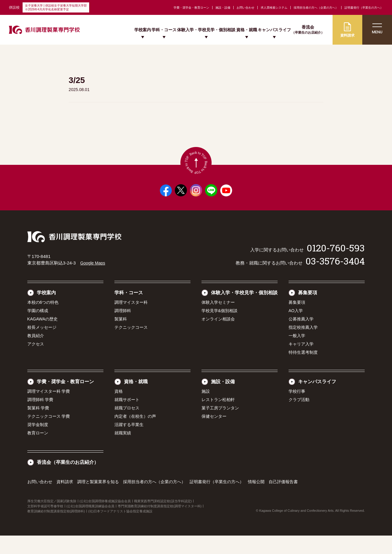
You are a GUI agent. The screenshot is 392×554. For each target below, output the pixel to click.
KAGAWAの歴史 (42, 337)
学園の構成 (38, 329)
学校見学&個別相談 (219, 329)
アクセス (36, 362)
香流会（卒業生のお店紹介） (68, 481)
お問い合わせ (245, 8)
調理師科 (123, 329)
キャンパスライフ (274, 30)
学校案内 (143, 30)
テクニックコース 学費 (49, 435)
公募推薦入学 (301, 337)
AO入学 (296, 329)
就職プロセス (127, 426)
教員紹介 (36, 354)
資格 (119, 410)
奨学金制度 (38, 443)
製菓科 (121, 337)
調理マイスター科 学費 (49, 410)
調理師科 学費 (40, 418)
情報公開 (256, 500)
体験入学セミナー (218, 321)
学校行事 (297, 410)
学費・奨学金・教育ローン (191, 8)
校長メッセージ (42, 346)
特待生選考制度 (303, 371)
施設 (206, 410)
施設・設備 (223, 8)
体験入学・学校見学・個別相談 (206, 30)
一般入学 (297, 354)
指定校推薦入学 (303, 346)
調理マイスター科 (131, 321)
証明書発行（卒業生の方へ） (364, 8)
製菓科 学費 (38, 426)
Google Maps (93, 281)
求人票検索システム (274, 8)
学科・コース (164, 30)
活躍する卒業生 (129, 443)
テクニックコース (131, 346)
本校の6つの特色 (43, 321)
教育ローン (38, 451)
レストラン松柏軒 (218, 418)
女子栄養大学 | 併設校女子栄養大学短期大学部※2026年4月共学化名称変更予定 (56, 7)
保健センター (214, 435)
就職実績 (123, 451)
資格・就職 (247, 30)
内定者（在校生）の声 (135, 435)
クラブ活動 (299, 418)
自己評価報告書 (283, 500)
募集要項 (308, 311)
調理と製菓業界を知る (98, 500)
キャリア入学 (301, 362)
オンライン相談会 (218, 337)
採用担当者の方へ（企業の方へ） (316, 8)
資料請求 (65, 500)
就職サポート (127, 418)
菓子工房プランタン (220, 426)
